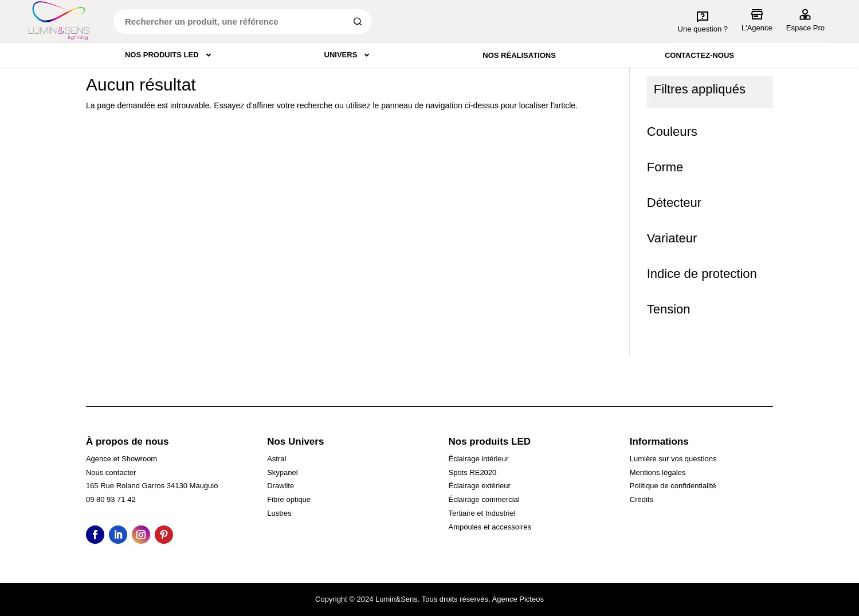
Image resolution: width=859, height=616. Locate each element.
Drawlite (281, 486)
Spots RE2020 (472, 472)
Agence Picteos (518, 599)
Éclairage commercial (484, 499)
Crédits (642, 499)
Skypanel (282, 472)
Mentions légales (658, 472)
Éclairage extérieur (479, 486)
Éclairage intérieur (478, 459)
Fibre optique (289, 499)
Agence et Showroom (121, 459)
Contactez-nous (699, 55)
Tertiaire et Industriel (482, 513)
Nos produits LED (170, 55)
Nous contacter (111, 472)
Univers (349, 55)
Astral (276, 459)
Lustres (279, 513)
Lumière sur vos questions (673, 459)
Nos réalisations (519, 55)
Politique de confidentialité (673, 486)
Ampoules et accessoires (490, 527)
